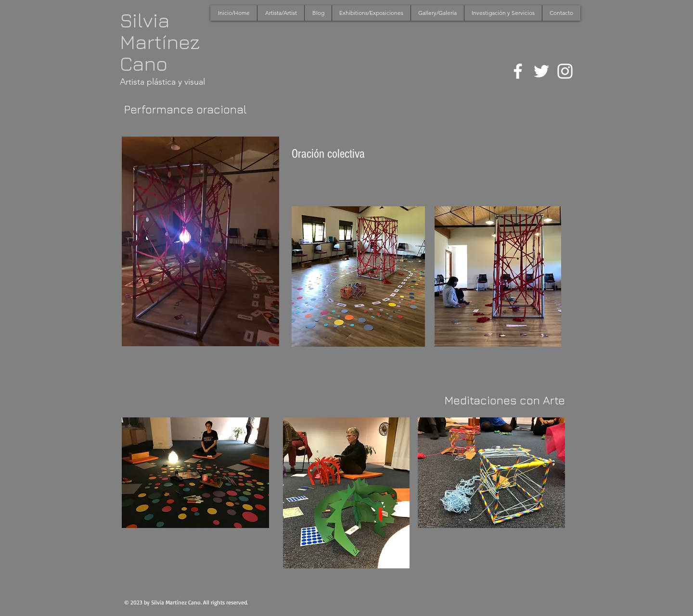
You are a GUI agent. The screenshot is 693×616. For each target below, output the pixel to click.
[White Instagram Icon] (565, 71)
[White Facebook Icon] (518, 71)
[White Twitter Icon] (541, 71)
